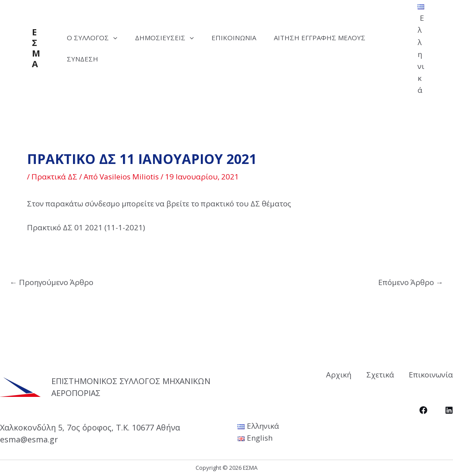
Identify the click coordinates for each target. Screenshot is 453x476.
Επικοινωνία (245, 38)
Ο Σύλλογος (94, 38)
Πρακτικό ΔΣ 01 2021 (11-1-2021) (86, 227)
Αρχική (324, 374)
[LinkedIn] (449, 409)
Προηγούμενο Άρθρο (52, 282)
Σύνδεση (85, 59)
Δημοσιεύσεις (171, 38)
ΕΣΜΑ (36, 48)
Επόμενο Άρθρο (411, 282)
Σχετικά (373, 374)
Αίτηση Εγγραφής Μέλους (335, 38)
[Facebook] (423, 409)
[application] (115, 38)
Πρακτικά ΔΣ (54, 177)
